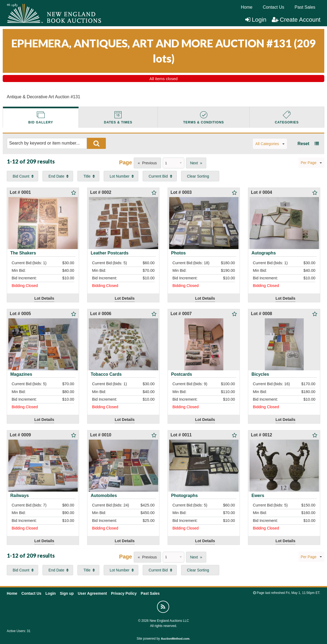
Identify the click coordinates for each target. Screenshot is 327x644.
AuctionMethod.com (175, 639)
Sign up (67, 593)
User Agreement (92, 593)
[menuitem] (247, 7)
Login (256, 20)
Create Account (296, 20)
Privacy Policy (124, 593)
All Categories (270, 144)
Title (87, 176)
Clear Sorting (198, 176)
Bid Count (21, 176)
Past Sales (305, 7)
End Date (56, 176)
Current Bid (158, 176)
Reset (303, 144)
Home (247, 7)
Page (126, 162)
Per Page (311, 163)
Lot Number (120, 176)
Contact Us (274, 7)
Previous (149, 163)
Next (194, 163)
